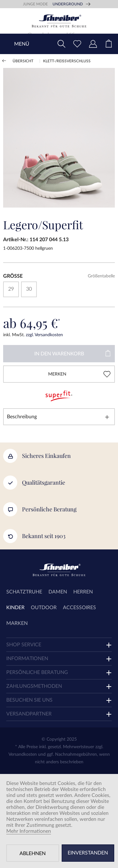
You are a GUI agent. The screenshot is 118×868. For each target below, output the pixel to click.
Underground (68, 4)
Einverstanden (88, 853)
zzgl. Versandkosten (44, 335)
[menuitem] (109, 44)
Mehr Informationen (29, 831)
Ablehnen (33, 854)
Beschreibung (22, 417)
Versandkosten (23, 754)
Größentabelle (101, 276)
